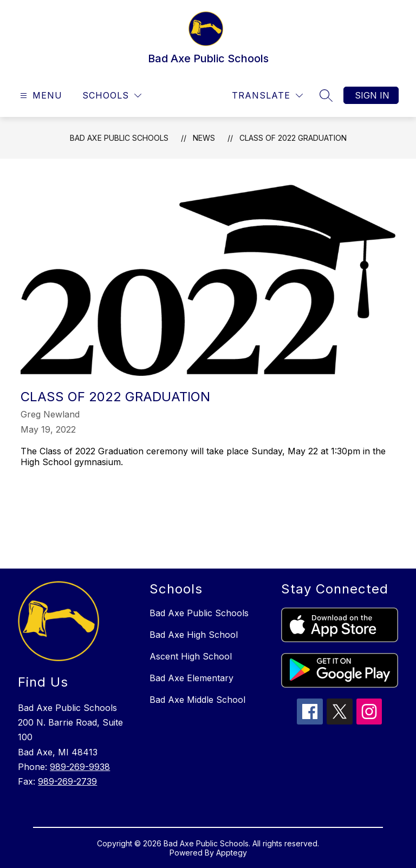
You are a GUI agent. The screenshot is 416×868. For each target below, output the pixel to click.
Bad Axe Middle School (197, 700)
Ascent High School (191, 656)
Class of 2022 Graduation (293, 138)
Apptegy (232, 853)
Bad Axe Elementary (191, 678)
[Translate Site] (267, 96)
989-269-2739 (67, 781)
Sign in (372, 95)
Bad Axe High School (194, 635)
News (204, 138)
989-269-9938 (80, 767)
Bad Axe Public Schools (119, 138)
